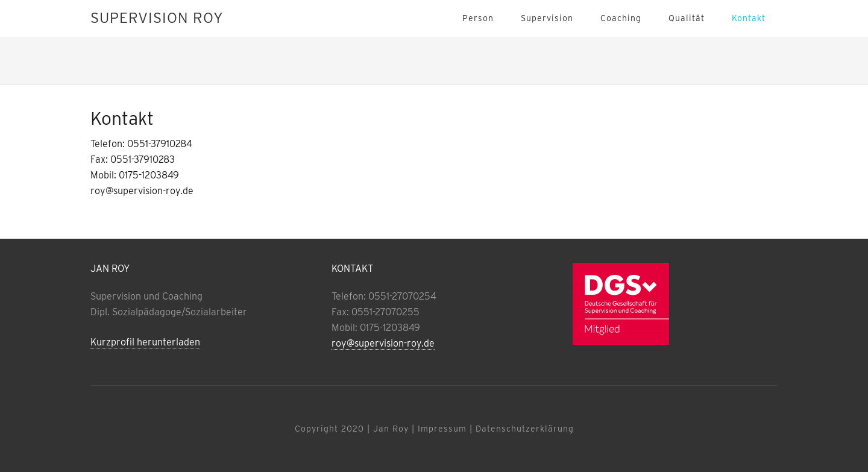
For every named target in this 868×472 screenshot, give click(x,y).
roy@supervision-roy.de (383, 343)
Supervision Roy (157, 18)
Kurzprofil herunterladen (145, 342)
